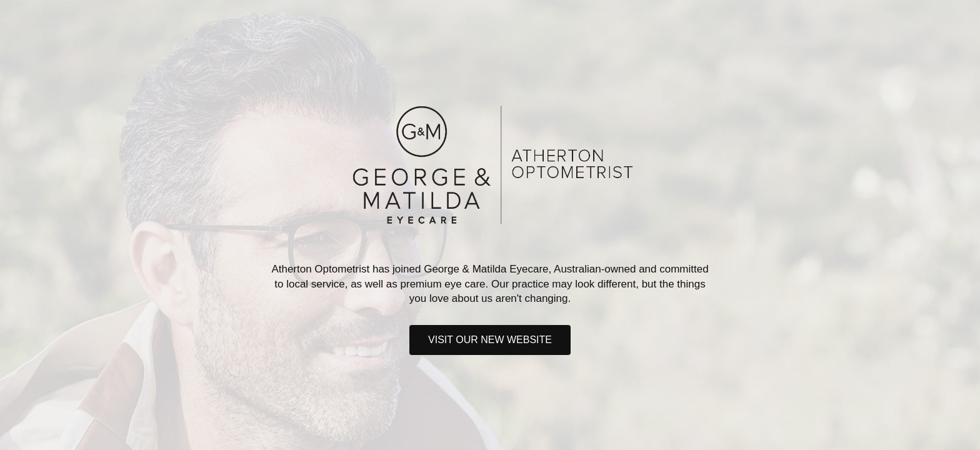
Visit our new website (490, 340)
